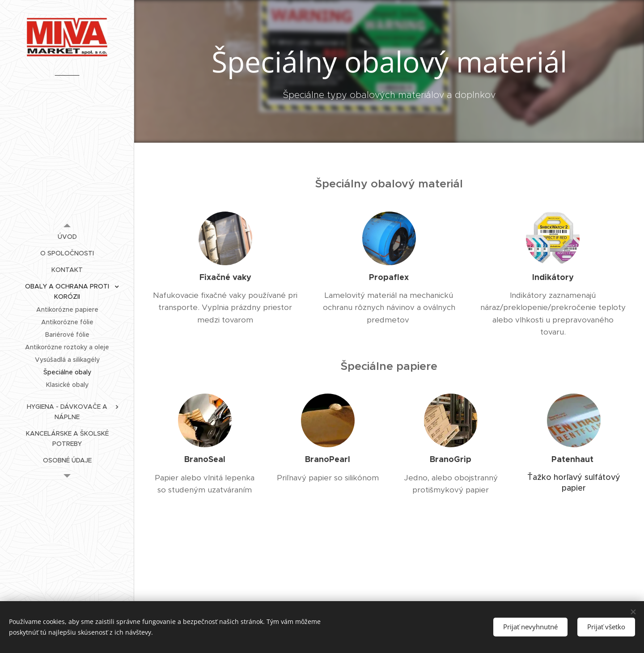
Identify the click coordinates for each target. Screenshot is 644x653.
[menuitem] (67, 237)
